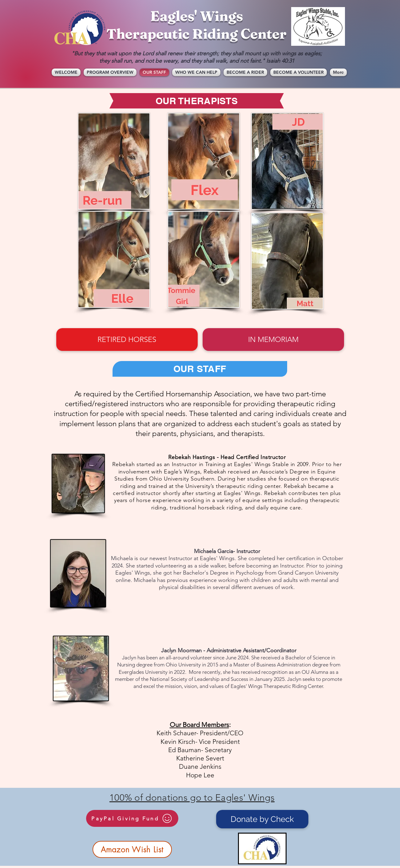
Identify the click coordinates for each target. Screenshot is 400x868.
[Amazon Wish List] (132, 849)
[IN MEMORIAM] (273, 340)
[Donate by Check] (262, 819)
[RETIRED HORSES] (127, 340)
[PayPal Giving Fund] (132, 818)
